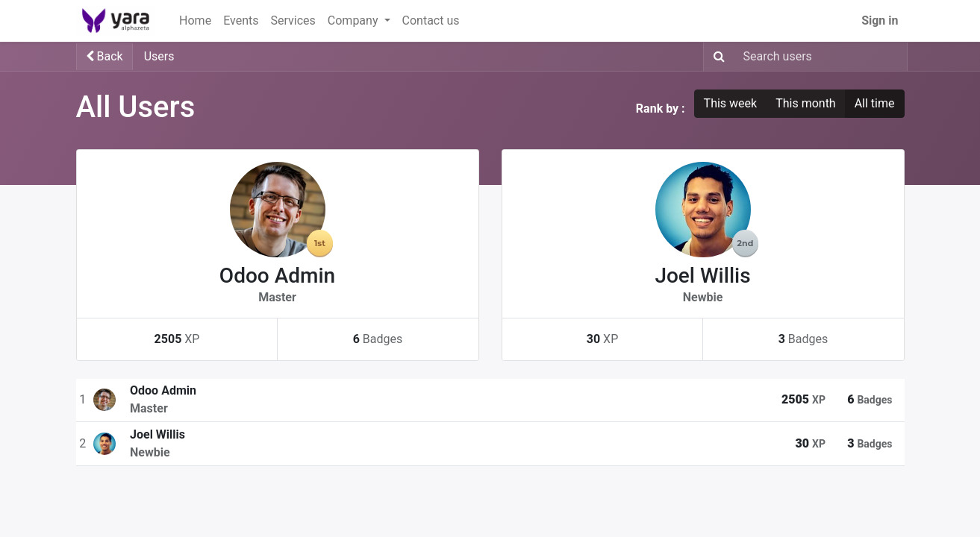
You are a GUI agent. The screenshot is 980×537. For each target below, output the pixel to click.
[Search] (716, 57)
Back (104, 56)
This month (806, 103)
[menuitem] (195, 21)
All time (875, 103)
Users (159, 56)
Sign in (880, 21)
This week (731, 103)
